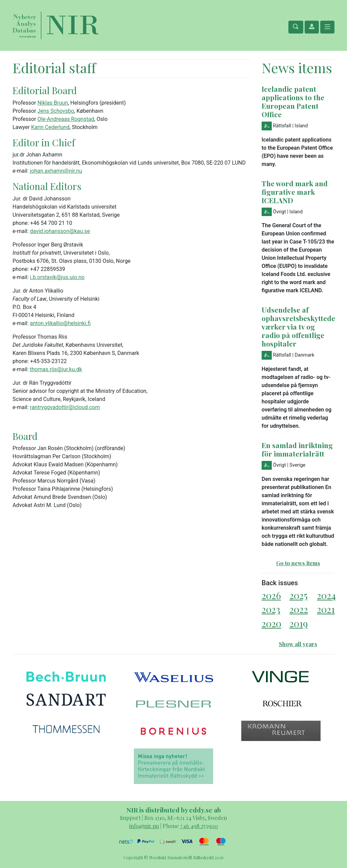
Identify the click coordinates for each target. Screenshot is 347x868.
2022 (299, 609)
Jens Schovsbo (56, 111)
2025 (299, 595)
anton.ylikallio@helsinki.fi (60, 323)
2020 (271, 623)
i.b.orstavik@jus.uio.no (57, 277)
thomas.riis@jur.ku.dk (56, 369)
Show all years (298, 644)
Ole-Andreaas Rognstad (66, 119)
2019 (299, 623)
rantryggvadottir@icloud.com (65, 407)
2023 (271, 609)
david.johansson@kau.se (60, 231)
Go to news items (298, 563)
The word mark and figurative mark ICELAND (295, 192)
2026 (271, 595)
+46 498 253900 (199, 826)
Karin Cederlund (50, 127)
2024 (326, 595)
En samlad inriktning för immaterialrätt (297, 449)
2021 (326, 609)
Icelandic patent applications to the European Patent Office (293, 101)
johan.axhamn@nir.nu (56, 171)
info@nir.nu (144, 826)
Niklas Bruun (53, 103)
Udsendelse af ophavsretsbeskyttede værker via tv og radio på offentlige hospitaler (298, 326)
